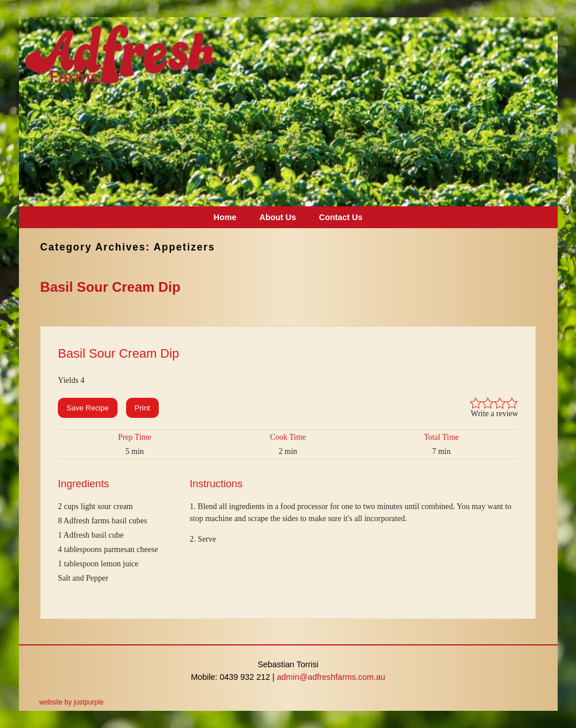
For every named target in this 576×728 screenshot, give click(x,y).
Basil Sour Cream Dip (110, 287)
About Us (278, 217)
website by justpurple (72, 702)
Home (225, 217)
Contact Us (340, 217)
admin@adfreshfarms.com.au (331, 677)
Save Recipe (88, 408)
